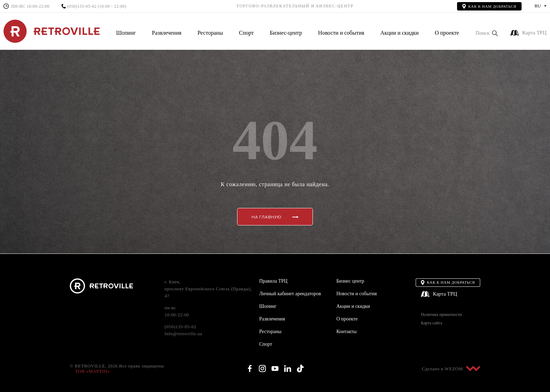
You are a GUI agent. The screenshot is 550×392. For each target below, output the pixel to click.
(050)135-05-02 (82, 6)
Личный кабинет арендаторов (290, 294)
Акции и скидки (400, 33)
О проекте (447, 33)
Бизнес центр (350, 281)
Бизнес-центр (286, 33)
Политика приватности (441, 315)
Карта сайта (432, 323)
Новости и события (341, 33)
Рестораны (210, 33)
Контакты (347, 332)
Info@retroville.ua (183, 334)
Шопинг (126, 33)
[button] (486, 33)
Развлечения (167, 33)
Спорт (246, 33)
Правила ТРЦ (273, 281)
